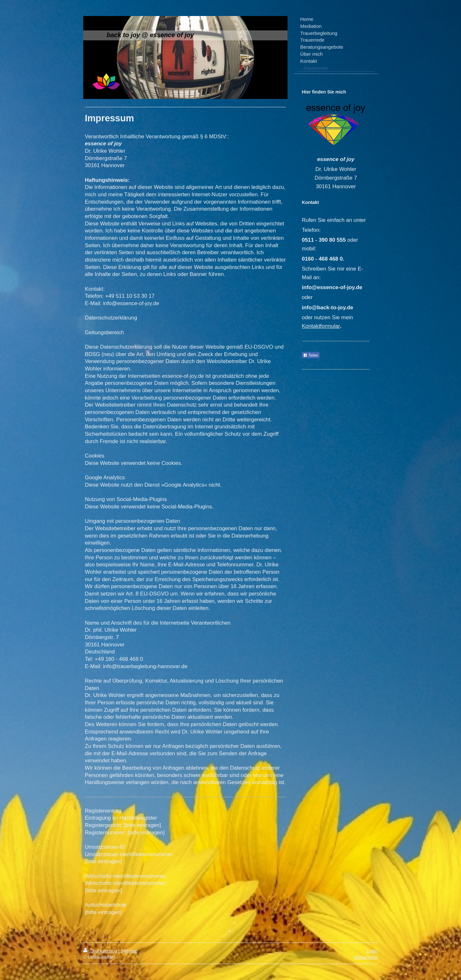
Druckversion (101, 951)
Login (372, 951)
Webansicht (366, 957)
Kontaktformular (321, 326)
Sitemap (129, 951)
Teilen (311, 355)
